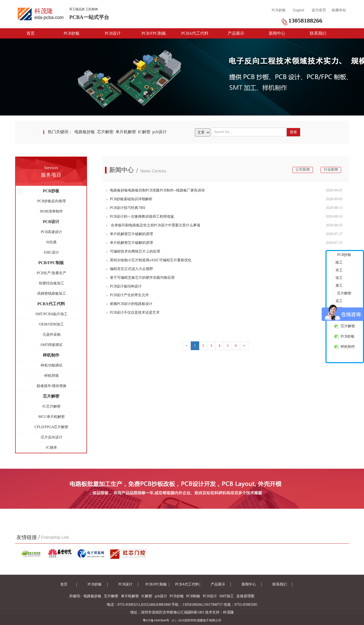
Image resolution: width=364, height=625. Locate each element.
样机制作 (345, 347)
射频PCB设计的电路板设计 (129, 304)
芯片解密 (105, 132)
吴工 (339, 301)
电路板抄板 (85, 132)
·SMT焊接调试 (51, 345)
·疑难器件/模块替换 (51, 386)
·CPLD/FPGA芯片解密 (51, 427)
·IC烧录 (51, 448)
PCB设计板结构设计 (124, 286)
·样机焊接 (51, 376)
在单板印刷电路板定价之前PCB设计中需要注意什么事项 (153, 225)
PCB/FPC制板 (154, 33)
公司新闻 (303, 170)
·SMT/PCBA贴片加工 (51, 314)
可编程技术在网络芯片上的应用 (133, 251)
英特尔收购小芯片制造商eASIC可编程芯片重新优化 (149, 260)
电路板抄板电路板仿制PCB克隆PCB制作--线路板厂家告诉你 (156, 190)
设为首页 (319, 10)
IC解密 (144, 132)
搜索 (293, 132)
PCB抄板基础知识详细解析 (129, 199)
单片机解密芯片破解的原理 (130, 234)
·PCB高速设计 (51, 232)
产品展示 (236, 33)
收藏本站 (339, 10)
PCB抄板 (279, 10)
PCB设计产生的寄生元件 (128, 295)
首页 (31, 33)
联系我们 (318, 33)
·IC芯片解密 (51, 406)
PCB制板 (193, 596)
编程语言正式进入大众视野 (130, 269)
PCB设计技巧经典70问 (126, 208)
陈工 (339, 262)
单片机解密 (126, 132)
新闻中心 (277, 33)
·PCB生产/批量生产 (51, 273)
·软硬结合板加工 (51, 283)
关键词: (75, 596)
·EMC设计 (51, 252)
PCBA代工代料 (195, 33)
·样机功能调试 (51, 365)
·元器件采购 (51, 335)
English (299, 10)
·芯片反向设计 (51, 437)
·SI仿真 (51, 242)
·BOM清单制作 (51, 211)
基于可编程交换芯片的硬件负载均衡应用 (140, 278)
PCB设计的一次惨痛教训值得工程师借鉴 (140, 217)
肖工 (339, 270)
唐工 (339, 286)
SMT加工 (227, 596)
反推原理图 (245, 596)
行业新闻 (331, 170)
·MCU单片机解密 (51, 417)
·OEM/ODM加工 (51, 324)
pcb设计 (160, 132)
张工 (339, 278)
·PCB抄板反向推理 (51, 201)
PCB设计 (113, 33)
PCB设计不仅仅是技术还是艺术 (133, 312)
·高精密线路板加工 (51, 294)
